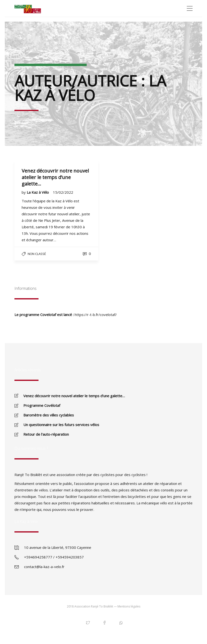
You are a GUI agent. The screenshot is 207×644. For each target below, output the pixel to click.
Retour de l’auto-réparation (46, 434)
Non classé (37, 254)
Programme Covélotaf (42, 405)
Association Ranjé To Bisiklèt (94, 606)
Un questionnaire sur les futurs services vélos (61, 425)
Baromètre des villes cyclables (49, 415)
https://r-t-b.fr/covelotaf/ (96, 315)
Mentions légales (129, 606)
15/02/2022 (63, 192)
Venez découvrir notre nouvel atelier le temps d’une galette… (74, 396)
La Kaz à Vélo (38, 192)
